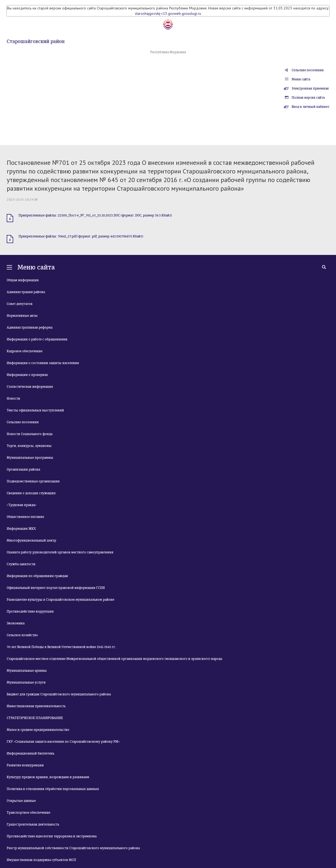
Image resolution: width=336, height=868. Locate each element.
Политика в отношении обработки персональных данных (53, 789)
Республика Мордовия (168, 52)
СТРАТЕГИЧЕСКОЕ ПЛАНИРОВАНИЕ (35, 718)
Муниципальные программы (30, 458)
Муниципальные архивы (27, 671)
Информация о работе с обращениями (37, 339)
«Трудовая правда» (22, 505)
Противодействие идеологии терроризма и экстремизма (52, 836)
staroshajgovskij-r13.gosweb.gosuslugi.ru (168, 13)
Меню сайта (301, 79)
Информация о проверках (27, 375)
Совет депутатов (20, 304)
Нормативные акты (22, 316)
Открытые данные (21, 801)
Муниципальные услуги (26, 682)
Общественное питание (25, 517)
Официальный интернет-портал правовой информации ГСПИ (56, 588)
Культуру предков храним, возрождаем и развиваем (48, 777)
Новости (13, 399)
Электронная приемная (310, 88)
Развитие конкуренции (25, 765)
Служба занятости (21, 564)
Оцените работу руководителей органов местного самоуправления (60, 552)
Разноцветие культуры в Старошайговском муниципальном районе (60, 600)
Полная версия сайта (308, 98)
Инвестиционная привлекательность (36, 706)
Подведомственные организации (33, 481)
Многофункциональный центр (31, 540)
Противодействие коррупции (30, 611)
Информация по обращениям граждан (37, 576)
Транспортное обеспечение (28, 813)
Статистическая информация (30, 387)
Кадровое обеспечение (25, 351)
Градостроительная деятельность (33, 824)
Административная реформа (30, 328)
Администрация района (26, 292)
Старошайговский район (36, 41)
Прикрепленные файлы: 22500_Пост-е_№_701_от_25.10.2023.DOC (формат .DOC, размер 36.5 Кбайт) (95, 215)
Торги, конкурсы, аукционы (29, 446)
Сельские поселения (308, 70)
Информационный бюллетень (31, 753)
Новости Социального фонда (30, 434)
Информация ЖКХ (21, 529)
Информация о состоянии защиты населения (43, 363)
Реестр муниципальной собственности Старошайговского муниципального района (73, 848)
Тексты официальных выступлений (35, 410)
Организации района (23, 469)
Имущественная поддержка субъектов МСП (41, 860)
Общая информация (23, 280)
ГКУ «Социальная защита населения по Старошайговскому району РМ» (63, 742)
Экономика (16, 623)
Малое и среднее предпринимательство (38, 730)
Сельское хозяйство (22, 635)
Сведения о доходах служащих (31, 493)
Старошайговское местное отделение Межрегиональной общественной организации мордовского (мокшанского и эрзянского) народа (114, 659)
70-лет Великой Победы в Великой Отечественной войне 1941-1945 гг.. (62, 647)
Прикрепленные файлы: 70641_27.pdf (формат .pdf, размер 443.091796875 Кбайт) (81, 236)
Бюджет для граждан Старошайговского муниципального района (59, 694)
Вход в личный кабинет (310, 107)
